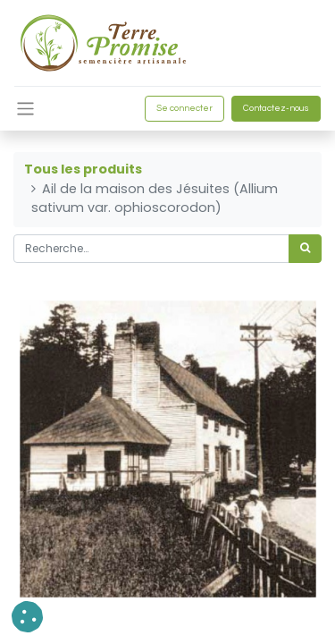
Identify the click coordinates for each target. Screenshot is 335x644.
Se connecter (184, 108)
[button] (27, 617)
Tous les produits (83, 169)
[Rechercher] (305, 249)
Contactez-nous (276, 108)
